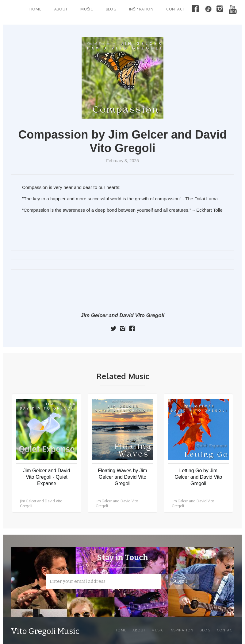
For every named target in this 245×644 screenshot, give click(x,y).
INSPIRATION (141, 9)
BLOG (111, 9)
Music (157, 630)
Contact (176, 9)
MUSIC (87, 9)
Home (35, 9)
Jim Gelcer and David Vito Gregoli (122, 315)
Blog (205, 630)
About (61, 9)
